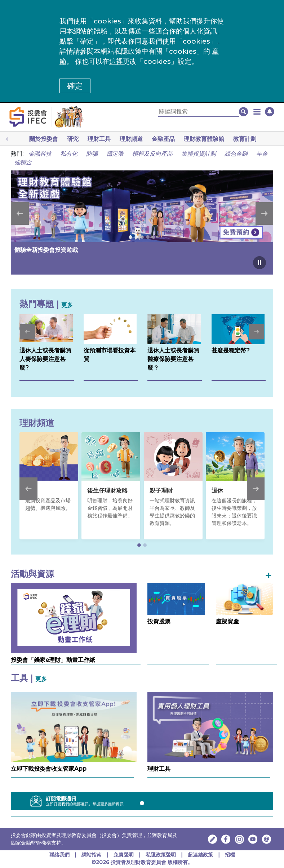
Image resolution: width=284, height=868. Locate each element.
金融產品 (163, 139)
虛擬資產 (227, 621)
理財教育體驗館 (204, 139)
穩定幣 (115, 154)
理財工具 (99, 139)
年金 (262, 154)
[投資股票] (176, 599)
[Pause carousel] (259, 263)
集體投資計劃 (199, 154)
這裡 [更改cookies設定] (116, 61)
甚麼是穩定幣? (231, 350)
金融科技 (40, 154)
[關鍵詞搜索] (199, 112)
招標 (230, 855)
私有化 (69, 154)
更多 (41, 679)
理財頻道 (131, 139)
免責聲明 (124, 855)
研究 (73, 139)
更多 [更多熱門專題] (67, 305)
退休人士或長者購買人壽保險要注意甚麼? (45, 359)
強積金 (23, 162)
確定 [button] (75, 86)
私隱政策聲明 (161, 855)
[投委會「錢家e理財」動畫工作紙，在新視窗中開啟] (74, 618)
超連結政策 (200, 855)
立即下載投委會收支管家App (49, 769)
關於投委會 (44, 139)
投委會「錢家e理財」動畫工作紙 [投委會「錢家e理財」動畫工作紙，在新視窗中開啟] (53, 660)
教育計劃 (245, 139)
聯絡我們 (59, 855)
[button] (257, 112)
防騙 (92, 154)
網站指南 (92, 855)
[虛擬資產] (245, 599)
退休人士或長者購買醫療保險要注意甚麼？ (173, 359)
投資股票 (159, 621)
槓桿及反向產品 (152, 154)
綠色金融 (236, 154)
